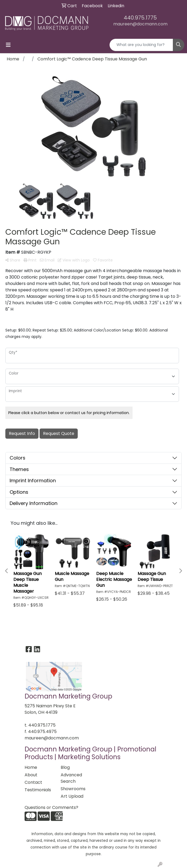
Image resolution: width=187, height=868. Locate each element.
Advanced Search (71, 778)
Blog (65, 767)
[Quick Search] (141, 45)
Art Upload (72, 796)
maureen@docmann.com (140, 24)
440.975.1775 (140, 18)
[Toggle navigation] (8, 45)
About (31, 775)
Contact (33, 782)
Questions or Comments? (51, 807)
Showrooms (73, 789)
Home (31, 767)
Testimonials (38, 790)
